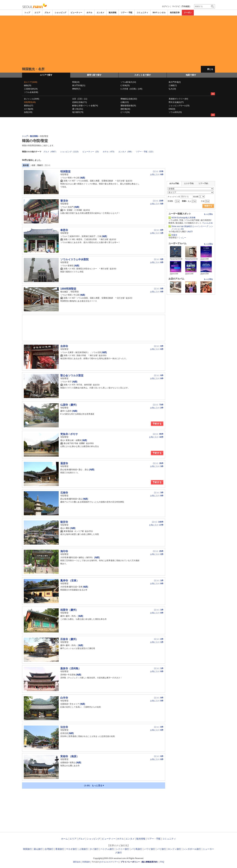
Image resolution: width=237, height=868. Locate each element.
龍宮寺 (64, 522)
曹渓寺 (64, 201)
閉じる (210, 69)
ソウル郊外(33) (175, 112)
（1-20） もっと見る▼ (94, 785)
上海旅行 (83, 849)
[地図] (82, 178)
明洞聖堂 (65, 172)
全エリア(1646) (31, 82)
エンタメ (100, 13)
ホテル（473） (109, 152)
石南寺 (64, 493)
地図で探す (191, 75)
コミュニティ (142, 13)
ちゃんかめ (208, 223)
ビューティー (76, 13)
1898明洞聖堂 (68, 289)
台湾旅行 (49, 849)
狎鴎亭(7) (76, 89)
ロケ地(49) (29, 109)
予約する (157, 424)
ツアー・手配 (127, 13)
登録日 (40, 165)
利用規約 (86, 862)
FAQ (162, 862)
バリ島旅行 (137, 849)
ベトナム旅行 (107, 849)
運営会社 (77, 862)
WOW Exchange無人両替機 (183, 218)
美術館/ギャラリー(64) (178, 99)
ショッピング (60, 13)
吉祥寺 (64, 346)
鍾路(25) (28, 85)
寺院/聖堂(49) (30, 102)
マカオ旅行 (72, 849)
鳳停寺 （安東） (70, 581)
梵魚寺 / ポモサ (69, 434)
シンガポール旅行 (192, 849)
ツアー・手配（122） (145, 152)
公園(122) (125, 102)
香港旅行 (60, 849)
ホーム (64, 839)
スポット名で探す (143, 75)
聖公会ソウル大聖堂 (72, 375)
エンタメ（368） (126, 152)
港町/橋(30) (125, 109)
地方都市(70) (78, 112)
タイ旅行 (94, 849)
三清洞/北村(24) (31, 89)
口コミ (48, 165)
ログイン (166, 6)
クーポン (188, 13)
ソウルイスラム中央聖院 (74, 259)
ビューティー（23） (91, 152)
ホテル (89, 13)
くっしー (182, 238)
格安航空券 (175, 13)
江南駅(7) (173, 85)
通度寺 (64, 463)
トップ (27, 13)
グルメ (47, 13)
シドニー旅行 (123, 849)
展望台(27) (29, 106)
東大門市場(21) (79, 85)
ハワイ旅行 (150, 849)
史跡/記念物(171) (80, 102)
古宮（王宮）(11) (80, 99)
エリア (37, 13)
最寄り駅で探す (94, 75)
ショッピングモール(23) (179, 106)
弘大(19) (172, 89)
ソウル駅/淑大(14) (128, 82)
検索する (208, 206)
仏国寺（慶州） (69, 405)
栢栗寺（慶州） (69, 610)
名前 (33, 165)
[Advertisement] (118, 41)
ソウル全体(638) (31, 92)
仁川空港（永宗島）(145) (131, 89)
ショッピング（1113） (70, 152)
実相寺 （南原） (70, 756)
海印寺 (64, 551)
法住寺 (64, 727)
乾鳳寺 (174, 235)
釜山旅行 (38, 849)
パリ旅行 (162, 849)
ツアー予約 (203, 184)
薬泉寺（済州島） (71, 668)
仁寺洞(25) (125, 85)
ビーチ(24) (125, 112)
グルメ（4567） (50, 152)
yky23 (190, 231)
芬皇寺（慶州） (69, 639)
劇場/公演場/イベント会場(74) (85, 106)
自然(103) (28, 112)
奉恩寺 (64, 230)
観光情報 (113, 13)
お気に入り (157, 175)
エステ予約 (189, 184)
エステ (109, 862)
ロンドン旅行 (174, 849)
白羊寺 (64, 698)
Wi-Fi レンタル (159, 13)
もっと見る (208, 214)
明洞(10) (76, 82)
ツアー (115, 862)
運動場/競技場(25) (128, 106)
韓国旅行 (27, 849)
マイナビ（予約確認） (182, 6)
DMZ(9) (172, 109)
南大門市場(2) (175, 82)
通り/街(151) (78, 109)
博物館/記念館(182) (129, 99)
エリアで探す (46, 75)
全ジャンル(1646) (32, 99)
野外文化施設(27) (176, 102)
